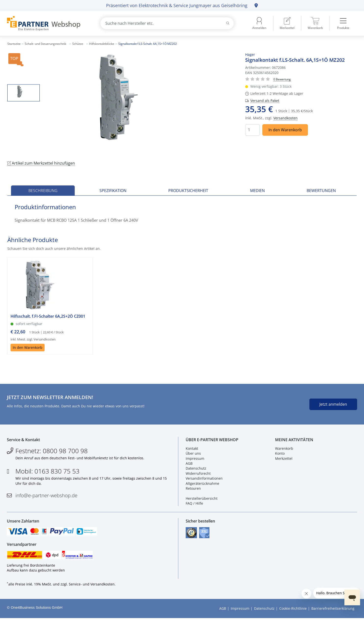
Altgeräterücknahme (202, 484)
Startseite (14, 44)
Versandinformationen (204, 479)
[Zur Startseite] (48, 23)
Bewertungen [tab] (321, 191)
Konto (280, 454)
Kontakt (192, 449)
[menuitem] (287, 23)
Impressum (195, 459)
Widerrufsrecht (198, 474)
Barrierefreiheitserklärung (333, 610)
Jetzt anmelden (333, 404)
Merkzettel (284, 459)
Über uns (193, 454)
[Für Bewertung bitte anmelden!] (282, 79)
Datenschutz (196, 469)
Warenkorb (284, 449)
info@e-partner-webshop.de (46, 496)
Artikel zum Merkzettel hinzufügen (41, 163)
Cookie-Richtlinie (293, 610)
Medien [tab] (257, 191)
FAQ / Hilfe (194, 504)
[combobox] (167, 23)
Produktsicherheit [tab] (188, 191)
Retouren (193, 489)
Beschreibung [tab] (43, 191)
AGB (189, 464)
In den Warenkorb (285, 130)
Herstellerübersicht (202, 499)
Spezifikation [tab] (113, 191)
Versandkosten (285, 118)
